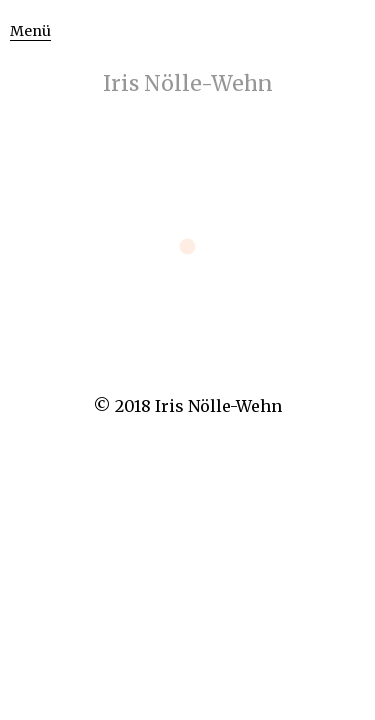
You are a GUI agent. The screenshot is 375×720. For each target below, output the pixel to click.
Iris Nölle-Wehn (188, 83)
